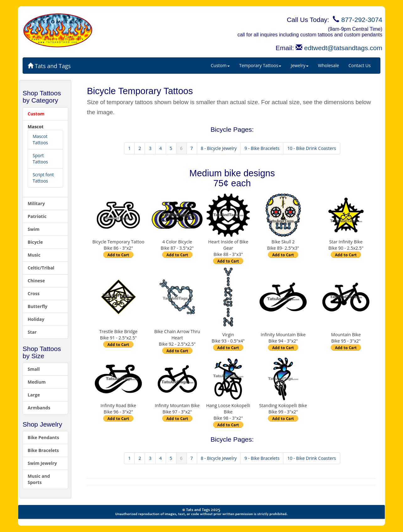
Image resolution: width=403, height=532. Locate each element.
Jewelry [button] (300, 65)
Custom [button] (220, 65)
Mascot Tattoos (40, 139)
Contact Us (360, 65)
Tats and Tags (49, 66)
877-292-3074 (362, 20)
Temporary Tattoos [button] (260, 65)
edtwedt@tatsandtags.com (343, 48)
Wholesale (328, 65)
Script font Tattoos (43, 178)
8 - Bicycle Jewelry (219, 148)
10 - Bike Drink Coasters (312, 148)
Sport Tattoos (40, 159)
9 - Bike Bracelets (262, 148)
